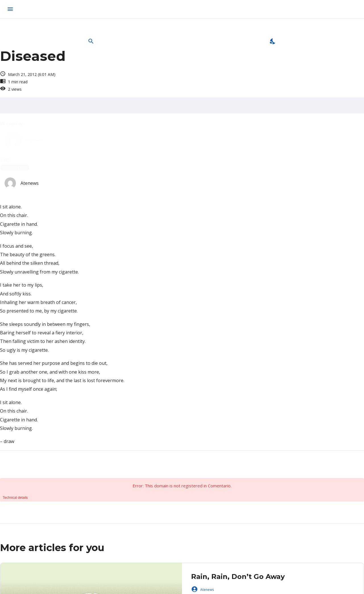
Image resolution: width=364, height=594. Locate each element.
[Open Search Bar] (91, 41)
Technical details (15, 498)
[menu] (10, 9)
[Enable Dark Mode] (273, 41)
